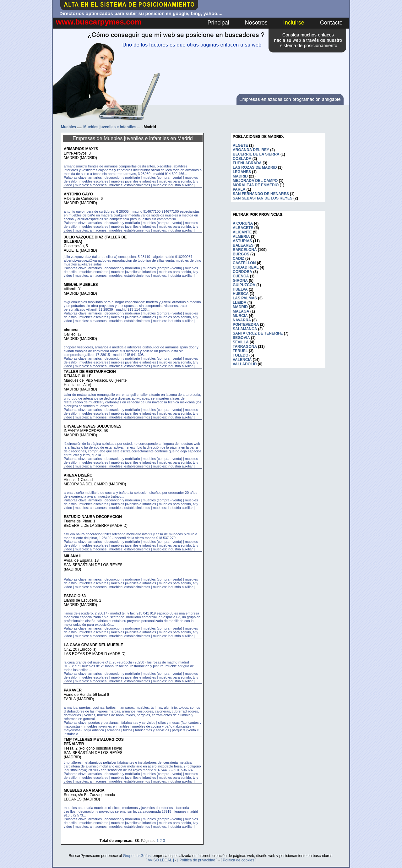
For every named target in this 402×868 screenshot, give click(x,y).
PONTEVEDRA (246, 325)
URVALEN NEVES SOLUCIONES (93, 426)
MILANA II (73, 556)
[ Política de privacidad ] (197, 860)
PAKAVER (73, 690)
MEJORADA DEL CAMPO (255, 181)
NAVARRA (242, 320)
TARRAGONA (245, 347)
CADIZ (239, 259)
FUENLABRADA (247, 163)
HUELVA (240, 289)
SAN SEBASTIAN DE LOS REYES (263, 198)
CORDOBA (242, 272)
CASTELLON (244, 263)
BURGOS (241, 254)
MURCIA (240, 316)
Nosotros (256, 23)
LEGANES (242, 172)
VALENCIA (242, 360)
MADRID (240, 176)
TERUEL (240, 351)
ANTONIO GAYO (78, 194)
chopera (71, 330)
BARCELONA (245, 250)
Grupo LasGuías (137, 856)
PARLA (239, 189)
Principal (218, 23)
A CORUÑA (243, 223)
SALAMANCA (245, 329)
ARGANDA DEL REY (251, 150)
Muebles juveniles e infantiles (110, 127)
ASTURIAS (242, 241)
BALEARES (243, 245)
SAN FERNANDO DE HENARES (261, 194)
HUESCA (241, 294)
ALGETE (240, 145)
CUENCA (241, 276)
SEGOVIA (241, 338)
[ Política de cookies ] (239, 860)
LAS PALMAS (245, 298)
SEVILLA (241, 342)
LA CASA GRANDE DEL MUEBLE (93, 645)
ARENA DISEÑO (78, 475)
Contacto (331, 23)
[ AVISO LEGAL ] (160, 860)
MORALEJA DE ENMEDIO (256, 185)
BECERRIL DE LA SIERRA (256, 154)
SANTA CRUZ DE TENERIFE (258, 333)
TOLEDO (241, 355)
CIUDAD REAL (246, 267)
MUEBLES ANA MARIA (84, 790)
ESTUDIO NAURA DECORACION (93, 517)
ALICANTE (242, 232)
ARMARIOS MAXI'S (81, 149)
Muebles (68, 127)
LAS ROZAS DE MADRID (255, 167)
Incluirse (294, 23)
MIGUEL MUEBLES (81, 285)
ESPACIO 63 (75, 596)
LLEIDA (239, 303)
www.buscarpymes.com (99, 22)
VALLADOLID (245, 364)
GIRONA (240, 281)
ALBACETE (243, 228)
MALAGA (241, 311)
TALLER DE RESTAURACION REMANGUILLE (90, 374)
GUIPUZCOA (244, 285)
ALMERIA (241, 237)
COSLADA (242, 159)
